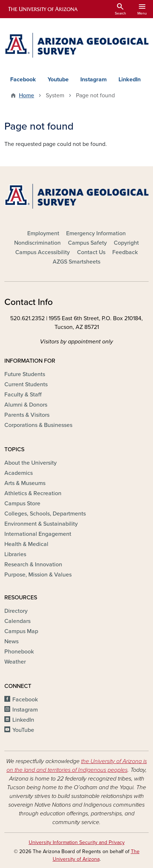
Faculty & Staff (23, 395)
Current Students (26, 384)
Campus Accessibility (43, 252)
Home (27, 95)
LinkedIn (130, 80)
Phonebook (19, 652)
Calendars (17, 621)
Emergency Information (96, 233)
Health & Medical (26, 544)
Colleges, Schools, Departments (45, 514)
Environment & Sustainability (41, 524)
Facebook (23, 80)
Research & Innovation (33, 565)
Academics (19, 473)
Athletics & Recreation (33, 493)
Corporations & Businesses (38, 425)
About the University (31, 463)
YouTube (23, 730)
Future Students (25, 374)
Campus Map (21, 631)
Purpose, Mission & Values (38, 575)
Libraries (15, 554)
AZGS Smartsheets (76, 262)
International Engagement (38, 534)
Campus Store (22, 504)
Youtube (58, 80)
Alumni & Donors (26, 405)
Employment (43, 233)
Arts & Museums (25, 483)
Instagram (94, 80)
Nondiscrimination (37, 243)
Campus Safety (87, 243)
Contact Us (91, 252)
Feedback (125, 252)
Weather (15, 662)
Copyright (126, 243)
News (11, 641)
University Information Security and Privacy (77, 842)
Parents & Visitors (27, 415)
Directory (16, 611)
